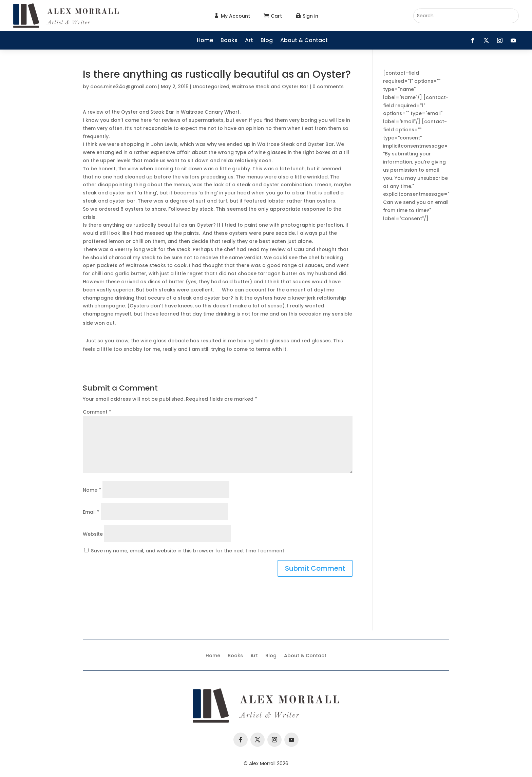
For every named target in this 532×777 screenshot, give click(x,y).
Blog (267, 41)
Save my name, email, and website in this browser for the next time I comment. (188, 551)
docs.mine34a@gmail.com (123, 87)
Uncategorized (211, 87)
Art (249, 41)
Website (93, 534)
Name (92, 490)
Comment (97, 412)
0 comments (328, 87)
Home (205, 41)
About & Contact (304, 41)
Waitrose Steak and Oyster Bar (270, 87)
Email (91, 512)
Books (229, 41)
